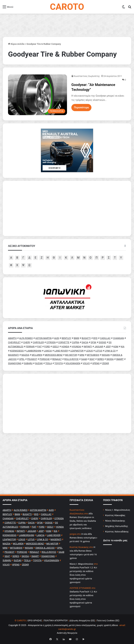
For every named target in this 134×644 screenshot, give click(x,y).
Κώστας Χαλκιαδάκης (117, 531)
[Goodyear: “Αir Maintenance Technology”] (38, 95)
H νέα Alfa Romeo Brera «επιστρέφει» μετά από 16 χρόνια (83, 538)
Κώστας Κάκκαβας (115, 515)
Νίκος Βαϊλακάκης (115, 521)
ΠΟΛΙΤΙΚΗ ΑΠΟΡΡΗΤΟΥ (56, 621)
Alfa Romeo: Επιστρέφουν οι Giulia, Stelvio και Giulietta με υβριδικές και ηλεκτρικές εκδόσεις (83, 521)
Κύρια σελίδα (16, 44)
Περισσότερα (81, 107)
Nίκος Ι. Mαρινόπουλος (81, 564)
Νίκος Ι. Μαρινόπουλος (118, 510)
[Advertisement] (67, 403)
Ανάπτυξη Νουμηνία (67, 633)
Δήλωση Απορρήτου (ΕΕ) (82, 621)
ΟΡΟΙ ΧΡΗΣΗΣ (35, 621)
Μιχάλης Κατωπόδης (117, 526)
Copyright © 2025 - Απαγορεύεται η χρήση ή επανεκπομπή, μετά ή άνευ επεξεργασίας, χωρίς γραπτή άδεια (63, 625)
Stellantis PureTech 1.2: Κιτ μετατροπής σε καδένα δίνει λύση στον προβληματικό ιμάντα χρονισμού (83, 575)
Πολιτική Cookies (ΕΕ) (108, 621)
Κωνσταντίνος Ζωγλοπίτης (87, 76)
